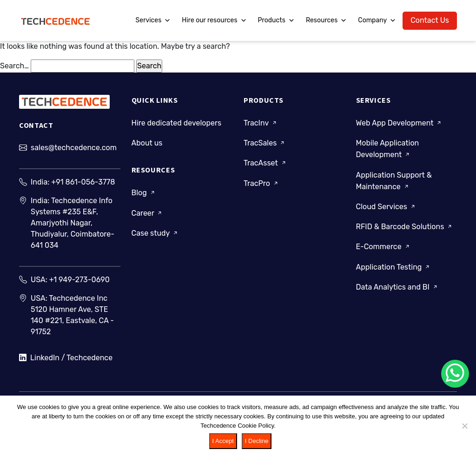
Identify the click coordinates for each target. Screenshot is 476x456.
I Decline (257, 441)
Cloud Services (386, 207)
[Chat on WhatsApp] (455, 374)
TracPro (261, 183)
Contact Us (430, 20)
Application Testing (394, 267)
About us (147, 143)
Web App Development (400, 123)
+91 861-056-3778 (83, 182)
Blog (144, 193)
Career (148, 213)
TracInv (261, 123)
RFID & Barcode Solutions (405, 227)
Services (153, 20)
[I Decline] (464, 426)
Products (276, 20)
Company (377, 20)
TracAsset (265, 163)
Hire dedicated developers (177, 123)
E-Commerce (383, 247)
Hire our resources (214, 20)
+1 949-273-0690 (79, 280)
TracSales (265, 143)
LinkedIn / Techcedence (66, 358)
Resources (326, 20)
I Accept (223, 441)
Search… (14, 66)
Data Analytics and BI (397, 287)
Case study (155, 233)
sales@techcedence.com (74, 148)
